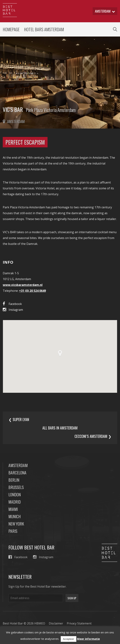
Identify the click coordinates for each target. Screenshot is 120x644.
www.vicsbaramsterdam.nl (23, 285)
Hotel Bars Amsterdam (44, 29)
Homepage (11, 29)
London (15, 494)
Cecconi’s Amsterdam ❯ (93, 436)
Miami (13, 509)
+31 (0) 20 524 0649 (32, 291)
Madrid (15, 502)
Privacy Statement (79, 623)
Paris (13, 531)
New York (16, 524)
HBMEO (40, 623)
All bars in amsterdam (60, 428)
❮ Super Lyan (19, 419)
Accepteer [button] (69, 639)
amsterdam (105, 11)
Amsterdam (18, 465)
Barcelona (17, 473)
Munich (15, 516)
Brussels (16, 487)
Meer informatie (88, 639)
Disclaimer (56, 623)
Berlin (14, 480)
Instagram (13, 310)
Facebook (12, 304)
